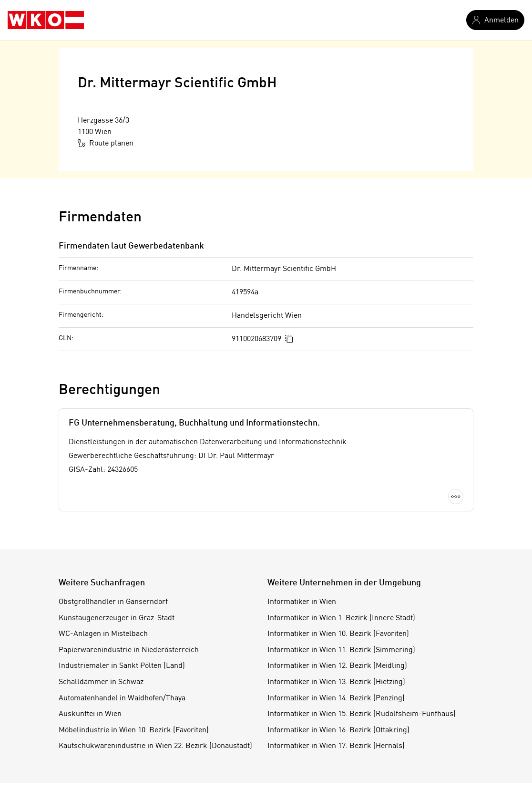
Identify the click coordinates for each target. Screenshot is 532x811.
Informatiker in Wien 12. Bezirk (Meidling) (337, 666)
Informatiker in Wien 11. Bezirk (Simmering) (341, 650)
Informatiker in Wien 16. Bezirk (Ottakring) (338, 730)
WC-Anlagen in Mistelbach (103, 634)
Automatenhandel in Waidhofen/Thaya (122, 698)
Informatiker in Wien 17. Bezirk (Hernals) (336, 746)
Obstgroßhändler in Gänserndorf (113, 602)
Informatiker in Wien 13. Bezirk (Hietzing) (336, 682)
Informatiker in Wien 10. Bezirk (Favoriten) (338, 634)
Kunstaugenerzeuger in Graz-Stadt (117, 618)
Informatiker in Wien (302, 602)
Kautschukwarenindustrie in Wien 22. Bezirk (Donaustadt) (155, 746)
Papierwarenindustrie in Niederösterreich (129, 650)
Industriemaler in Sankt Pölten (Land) (122, 666)
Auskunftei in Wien (90, 714)
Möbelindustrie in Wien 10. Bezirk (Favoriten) (134, 730)
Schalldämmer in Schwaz (101, 682)
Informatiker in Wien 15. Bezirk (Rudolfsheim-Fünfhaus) (362, 714)
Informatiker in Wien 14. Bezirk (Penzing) (336, 698)
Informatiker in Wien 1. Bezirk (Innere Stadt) (341, 618)
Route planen (106, 143)
